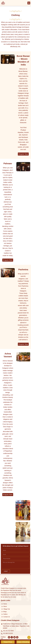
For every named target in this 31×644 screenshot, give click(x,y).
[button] (29, 3)
